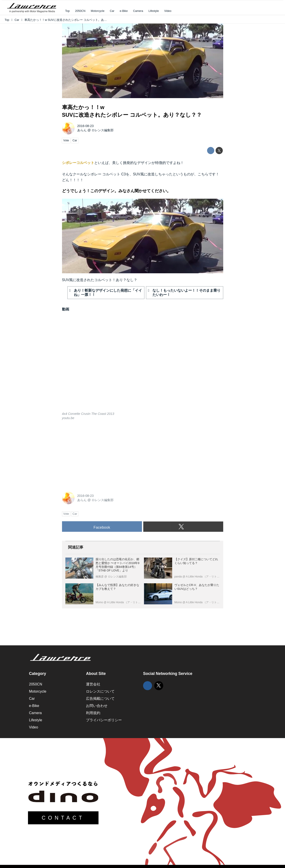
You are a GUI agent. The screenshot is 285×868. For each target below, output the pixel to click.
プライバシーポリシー (104, 720)
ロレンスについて (100, 691)
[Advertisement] (96, 455)
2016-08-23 (86, 126)
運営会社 (93, 684)
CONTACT (63, 818)
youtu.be (216, 96)
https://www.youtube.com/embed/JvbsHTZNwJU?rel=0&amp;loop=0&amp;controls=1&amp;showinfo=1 (143, 365)
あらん (82, 130)
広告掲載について (100, 699)
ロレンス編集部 (103, 130)
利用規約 (93, 713)
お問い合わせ (97, 706)
